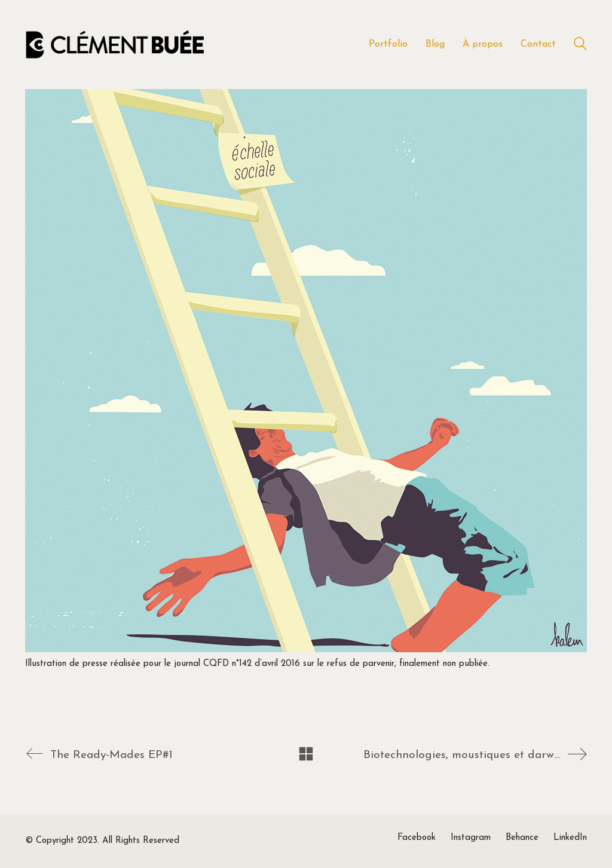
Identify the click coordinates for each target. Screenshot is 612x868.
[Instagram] (471, 838)
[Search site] (580, 46)
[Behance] (522, 838)
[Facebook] (417, 838)
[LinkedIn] (570, 838)
